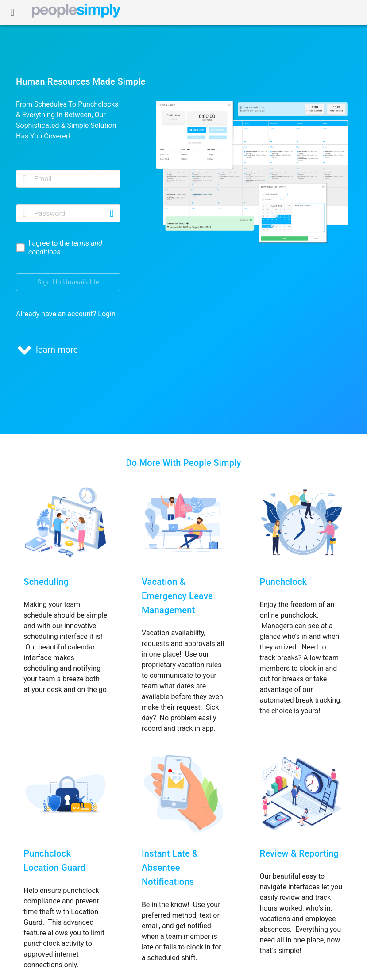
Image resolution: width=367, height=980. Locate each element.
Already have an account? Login (66, 314)
